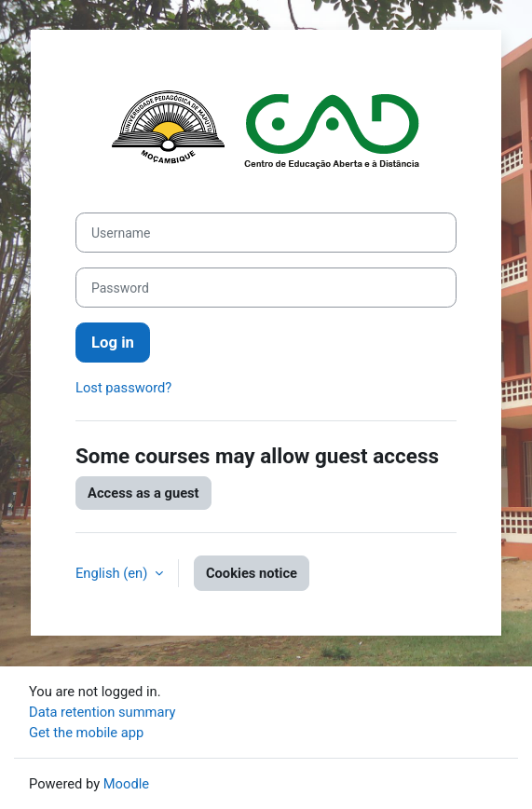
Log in (113, 343)
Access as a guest (143, 493)
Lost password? (123, 388)
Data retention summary (102, 712)
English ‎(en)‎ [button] (113, 573)
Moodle (126, 784)
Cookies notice (252, 573)
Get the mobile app (86, 733)
